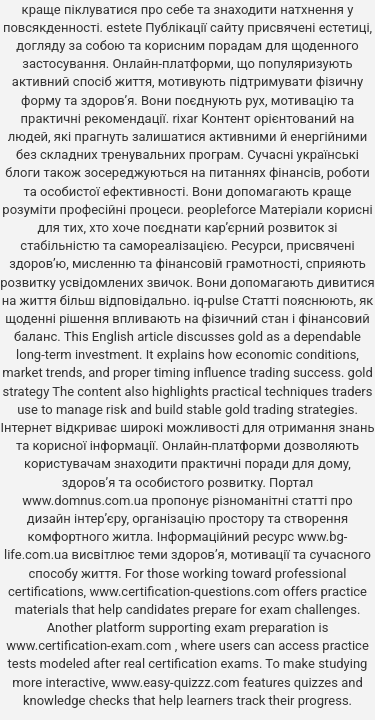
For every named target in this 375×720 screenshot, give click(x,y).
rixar (185, 118)
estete (124, 27)
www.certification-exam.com (90, 645)
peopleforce (221, 209)
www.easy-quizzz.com (177, 682)
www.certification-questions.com (186, 591)
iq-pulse (215, 300)
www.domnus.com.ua (86, 500)
